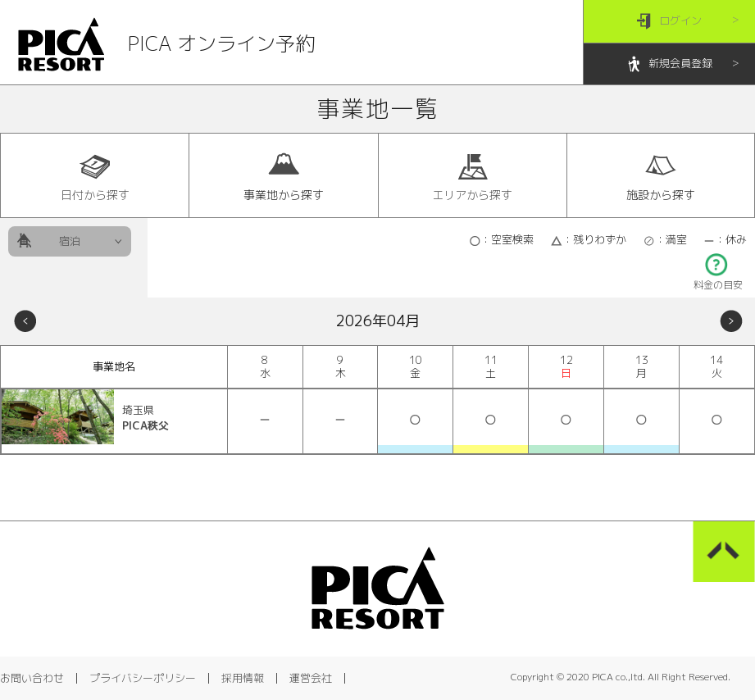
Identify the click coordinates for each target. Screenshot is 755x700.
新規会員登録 (669, 64)
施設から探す (661, 176)
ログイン (669, 21)
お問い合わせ (32, 678)
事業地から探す (284, 176)
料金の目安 (718, 280)
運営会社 (311, 678)
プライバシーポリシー (143, 678)
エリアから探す (472, 176)
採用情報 (243, 678)
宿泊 (70, 241)
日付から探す (95, 176)
